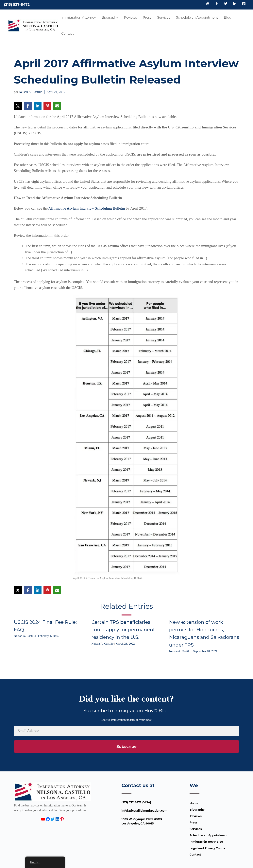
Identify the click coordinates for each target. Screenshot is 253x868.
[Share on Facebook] (28, 106)
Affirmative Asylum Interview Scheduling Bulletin (87, 208)
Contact (67, 34)
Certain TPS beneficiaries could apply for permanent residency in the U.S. (123, 630)
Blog (228, 18)
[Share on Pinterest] (47, 106)
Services (164, 18)
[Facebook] (217, 4)
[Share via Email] (57, 106)
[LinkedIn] (235, 4)
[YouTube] (208, 4)
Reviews (130, 18)
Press (147, 18)
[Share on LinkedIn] (38, 106)
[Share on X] (18, 106)
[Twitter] (226, 4)
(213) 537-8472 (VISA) (136, 802)
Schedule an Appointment (197, 18)
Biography (110, 18)
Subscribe (126, 746)
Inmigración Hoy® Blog (206, 842)
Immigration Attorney (78, 18)
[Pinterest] (244, 4)
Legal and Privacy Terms (207, 848)
